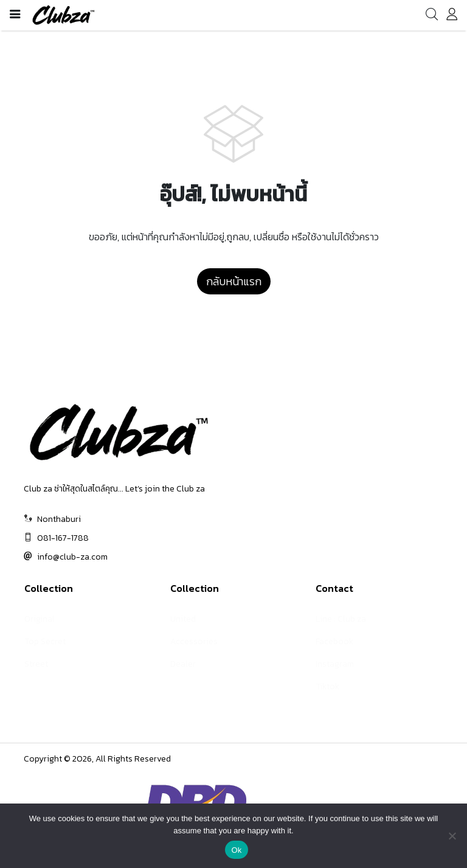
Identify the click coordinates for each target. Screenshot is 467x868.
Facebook (334, 641)
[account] (452, 17)
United (183, 619)
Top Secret (45, 641)
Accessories (194, 641)
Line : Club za (341, 619)
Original (40, 619)
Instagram (335, 664)
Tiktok (327, 686)
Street (36, 664)
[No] (452, 836)
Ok (236, 850)
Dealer (183, 664)
